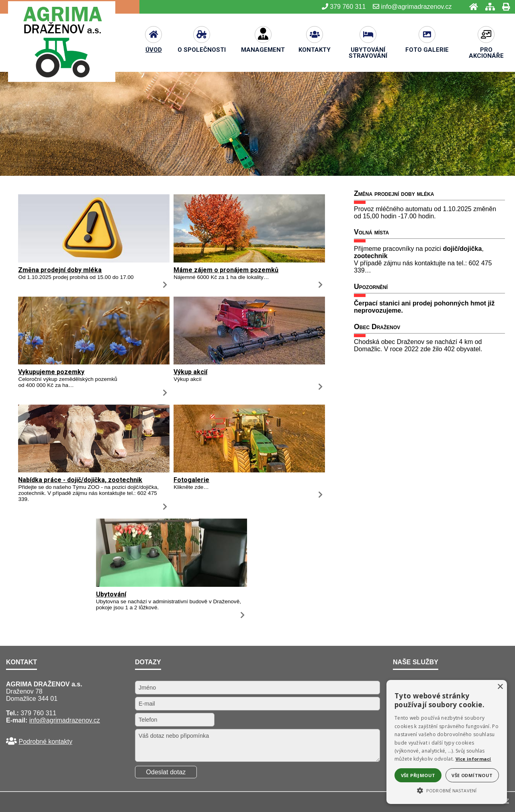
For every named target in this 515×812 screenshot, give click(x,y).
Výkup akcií (190, 372)
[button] (447, 790)
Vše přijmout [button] (418, 775)
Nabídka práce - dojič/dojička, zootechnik (80, 480)
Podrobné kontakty (45, 742)
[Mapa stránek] (488, 7)
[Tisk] (504, 7)
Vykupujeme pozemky (51, 372)
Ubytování (111, 594)
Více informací (473, 759)
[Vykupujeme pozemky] (94, 362)
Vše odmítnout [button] (472, 775)
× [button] (500, 687)
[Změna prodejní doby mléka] (94, 260)
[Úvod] (471, 7)
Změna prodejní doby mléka (60, 270)
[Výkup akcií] (249, 362)
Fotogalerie (191, 480)
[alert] (447, 742)
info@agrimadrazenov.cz (65, 720)
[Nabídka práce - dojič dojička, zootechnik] (94, 470)
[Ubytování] (172, 585)
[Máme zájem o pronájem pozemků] (249, 260)
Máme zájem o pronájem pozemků (226, 270)
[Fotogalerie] (249, 470)
